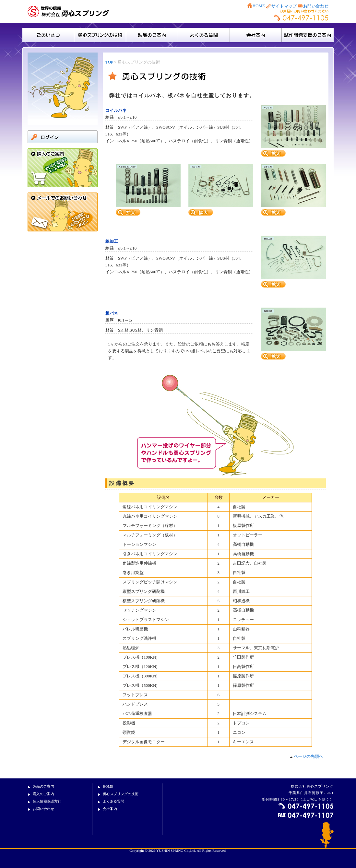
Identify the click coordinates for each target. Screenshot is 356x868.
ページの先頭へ (307, 756)
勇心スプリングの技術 (121, 794)
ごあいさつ (48, 35)
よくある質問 (204, 35)
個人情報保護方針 (47, 801)
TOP (109, 62)
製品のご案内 (152, 35)
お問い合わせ (316, 6)
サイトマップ (284, 6)
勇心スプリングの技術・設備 (100, 35)
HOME (259, 6)
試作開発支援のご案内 (308, 35)
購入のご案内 (43, 794)
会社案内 (256, 35)
